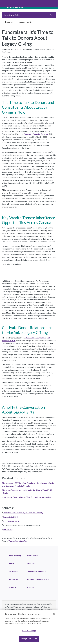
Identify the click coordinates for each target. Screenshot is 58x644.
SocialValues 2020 (11, 521)
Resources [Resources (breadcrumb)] (9, 22)
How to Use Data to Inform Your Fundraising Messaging (26, 497)
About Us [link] (13, 587)
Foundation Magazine (18, 541)
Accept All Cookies (29, 639)
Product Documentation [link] (38, 579)
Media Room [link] (32, 555)
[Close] (54, 614)
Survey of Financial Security (36, 134)
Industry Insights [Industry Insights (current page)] (25, 22)
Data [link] (12, 563)
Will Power (8, 530)
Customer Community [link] (37, 571)
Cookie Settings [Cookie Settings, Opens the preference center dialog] (29, 631)
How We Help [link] (15, 555)
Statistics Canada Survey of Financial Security (23, 513)
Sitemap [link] (31, 587)
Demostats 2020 (10, 517)
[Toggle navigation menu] (55, 3)
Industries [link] (14, 579)
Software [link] (13, 571)
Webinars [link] (31, 563)
